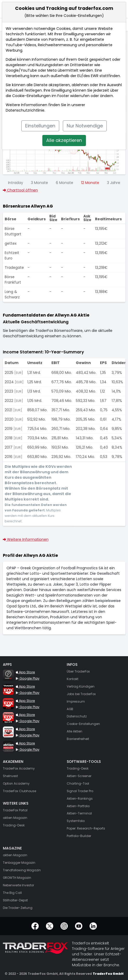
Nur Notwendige (85, 126)
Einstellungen (40, 126)
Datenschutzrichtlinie (25, 110)
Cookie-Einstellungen (31, 96)
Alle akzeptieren (64, 140)
